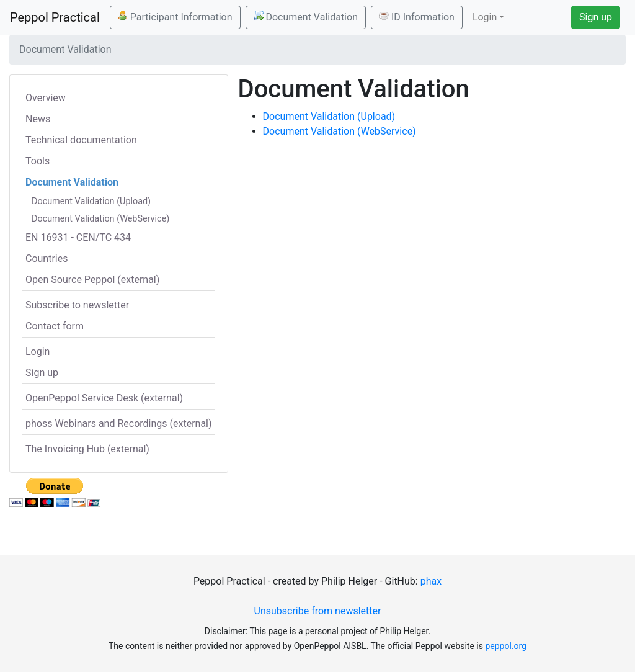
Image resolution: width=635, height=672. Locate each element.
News (38, 119)
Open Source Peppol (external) (92, 280)
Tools (38, 161)
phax (431, 581)
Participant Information (175, 17)
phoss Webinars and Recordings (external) (119, 423)
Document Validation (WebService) (100, 219)
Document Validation (306, 17)
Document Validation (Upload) (91, 201)
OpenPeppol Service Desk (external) (104, 398)
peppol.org (506, 646)
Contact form (55, 326)
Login (38, 352)
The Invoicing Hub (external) (87, 449)
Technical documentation (81, 140)
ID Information (417, 17)
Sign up (596, 17)
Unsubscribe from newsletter (318, 611)
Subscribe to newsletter (77, 305)
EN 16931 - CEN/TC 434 (78, 237)
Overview (46, 98)
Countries (47, 258)
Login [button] (485, 17)
